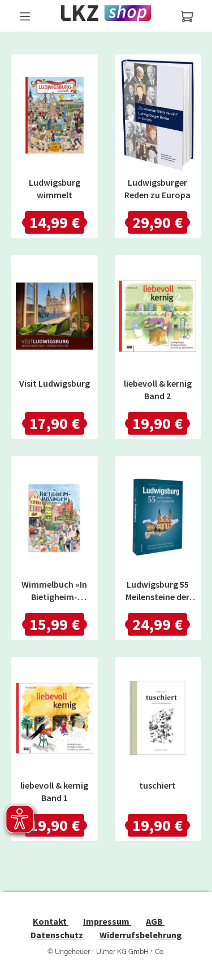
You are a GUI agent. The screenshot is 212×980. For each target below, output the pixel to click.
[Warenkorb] (187, 16)
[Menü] (25, 16)
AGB (155, 921)
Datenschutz (58, 935)
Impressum (107, 921)
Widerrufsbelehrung (141, 935)
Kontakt (51, 921)
